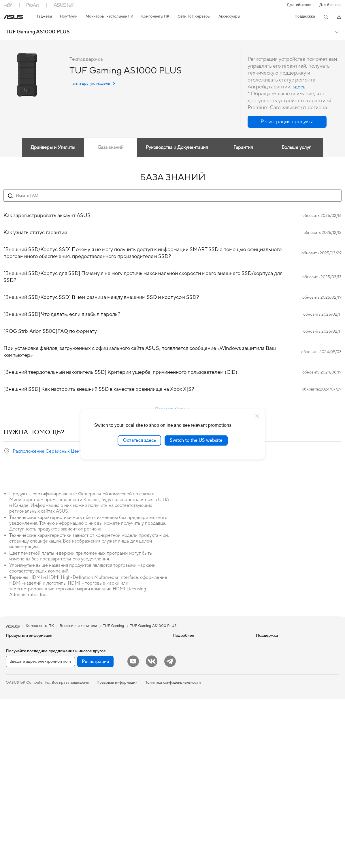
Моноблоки (16, 740)
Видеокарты (99, 644)
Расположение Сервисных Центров (51, 451)
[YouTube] (133, 831)
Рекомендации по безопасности (201, 765)
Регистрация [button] (95, 831)
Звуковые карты (102, 661)
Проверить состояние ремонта (200, 731)
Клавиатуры (99, 740)
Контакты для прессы (275, 661)
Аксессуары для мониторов (112, 809)
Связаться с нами (188, 757)
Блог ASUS (182, 653)
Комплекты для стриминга (111, 765)
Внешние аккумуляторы (109, 800)
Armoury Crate (185, 696)
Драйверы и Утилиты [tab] (52, 147)
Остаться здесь (139, 440)
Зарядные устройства (107, 783)
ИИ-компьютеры (187, 644)
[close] (257, 416)
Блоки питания (101, 653)
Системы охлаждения (25, 801)
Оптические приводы (107, 670)
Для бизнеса (330, 5)
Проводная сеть (102, 722)
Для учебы (15, 696)
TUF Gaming (114, 626)
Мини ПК (14, 774)
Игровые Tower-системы (27, 757)
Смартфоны (16, 653)
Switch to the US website (196, 440)
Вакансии (265, 670)
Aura (177, 704)
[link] (13, 17)
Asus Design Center (189, 661)
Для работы (16, 679)
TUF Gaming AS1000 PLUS (38, 32)
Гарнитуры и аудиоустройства (115, 757)
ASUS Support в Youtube (194, 774)
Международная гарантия (196, 722)
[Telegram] (170, 831)
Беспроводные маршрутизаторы (117, 705)
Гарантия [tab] (243, 147)
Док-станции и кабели (108, 791)
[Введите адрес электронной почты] (40, 831)
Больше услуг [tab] (297, 147)
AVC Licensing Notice (191, 679)
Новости (264, 644)
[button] (299, 5)
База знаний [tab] (110, 147)
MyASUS (180, 782)
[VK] (152, 831)
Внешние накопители (107, 679)
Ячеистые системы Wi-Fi (110, 713)
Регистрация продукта (193, 748)
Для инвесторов (270, 653)
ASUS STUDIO (185, 670)
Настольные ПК (20, 748)
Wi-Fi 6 (94, 696)
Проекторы (16, 731)
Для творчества (20, 688)
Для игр (13, 705)
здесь (299, 87)
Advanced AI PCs (187, 687)
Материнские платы (23, 792)
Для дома (14, 670)
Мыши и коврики (103, 748)
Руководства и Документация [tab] (177, 147)
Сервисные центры (190, 739)
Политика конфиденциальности (173, 852)
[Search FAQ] (172, 196)
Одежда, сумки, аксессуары (113, 774)
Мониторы (15, 723)
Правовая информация (117, 852)
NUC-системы (18, 766)
